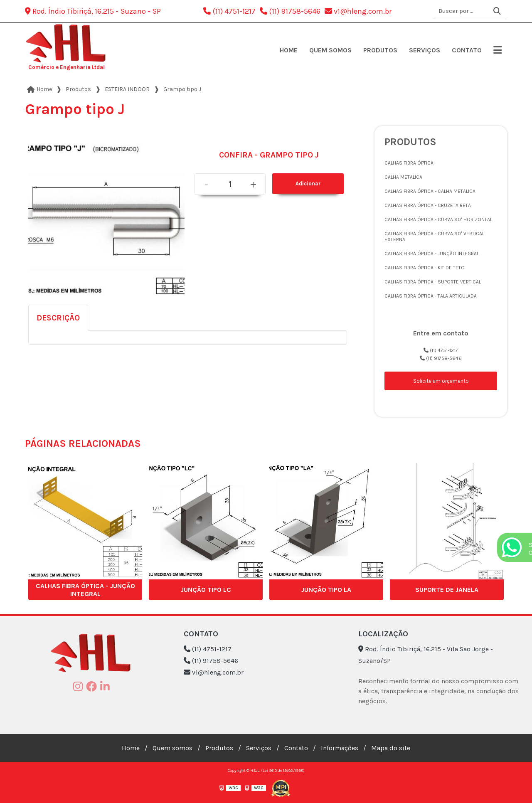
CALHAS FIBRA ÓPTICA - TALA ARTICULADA (431, 296)
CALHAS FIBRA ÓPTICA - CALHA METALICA (430, 191)
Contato (467, 50)
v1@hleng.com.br (358, 11)
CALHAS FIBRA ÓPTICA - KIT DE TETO (425, 268)
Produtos (380, 50)
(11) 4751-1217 (229, 11)
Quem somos (330, 50)
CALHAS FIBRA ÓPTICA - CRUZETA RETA (428, 205)
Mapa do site (391, 748)
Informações (340, 748)
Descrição (58, 318)
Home (289, 50)
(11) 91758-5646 (290, 11)
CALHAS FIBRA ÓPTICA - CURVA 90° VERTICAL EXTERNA (434, 236)
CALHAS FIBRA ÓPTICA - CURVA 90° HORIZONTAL (438, 219)
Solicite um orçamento (441, 381)
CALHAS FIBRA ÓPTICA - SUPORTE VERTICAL (433, 282)
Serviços (425, 50)
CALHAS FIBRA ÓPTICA (409, 163)
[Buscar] (497, 11)
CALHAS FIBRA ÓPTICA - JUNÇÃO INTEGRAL (432, 254)
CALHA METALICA (403, 177)
